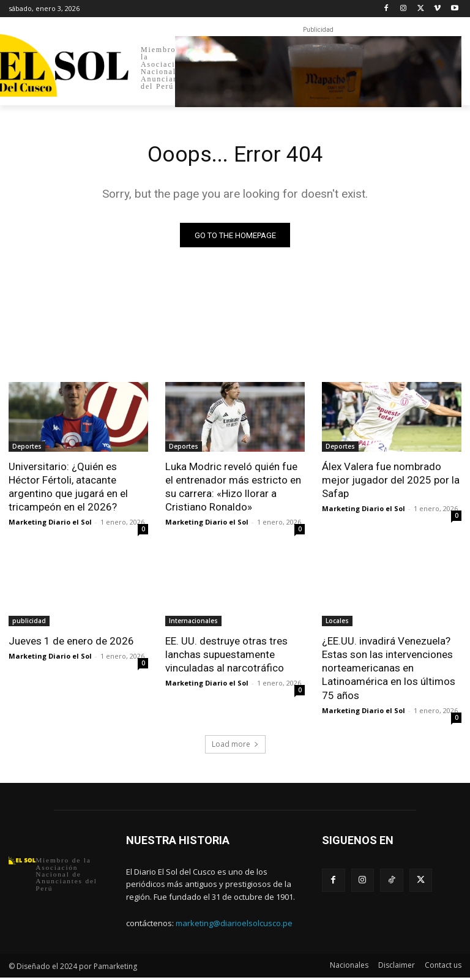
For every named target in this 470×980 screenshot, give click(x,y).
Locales (337, 623)
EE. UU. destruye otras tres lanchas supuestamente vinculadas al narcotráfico (226, 657)
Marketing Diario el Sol (50, 524)
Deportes (27, 449)
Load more (235, 746)
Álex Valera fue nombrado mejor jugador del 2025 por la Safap (391, 482)
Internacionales (193, 623)
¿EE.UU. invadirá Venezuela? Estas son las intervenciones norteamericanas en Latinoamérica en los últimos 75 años (389, 670)
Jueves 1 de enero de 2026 (71, 643)
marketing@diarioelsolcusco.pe (234, 925)
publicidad (29, 623)
